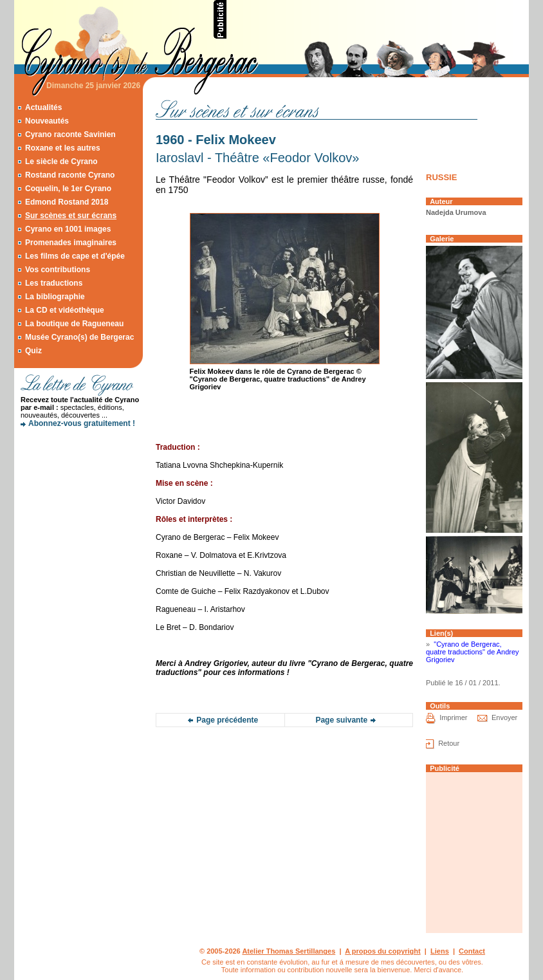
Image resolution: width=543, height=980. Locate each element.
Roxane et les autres (63, 148)
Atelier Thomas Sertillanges (289, 951)
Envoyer (504, 718)
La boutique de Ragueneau (74, 324)
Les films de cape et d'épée (75, 256)
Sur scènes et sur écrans (71, 216)
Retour (449, 744)
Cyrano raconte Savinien (70, 134)
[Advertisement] (378, 19)
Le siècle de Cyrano (61, 162)
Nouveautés (47, 121)
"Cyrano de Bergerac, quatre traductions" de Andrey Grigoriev (473, 652)
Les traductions (54, 283)
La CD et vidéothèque (65, 310)
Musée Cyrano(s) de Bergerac (79, 337)
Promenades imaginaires (71, 243)
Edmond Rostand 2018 (67, 202)
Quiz (33, 351)
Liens (440, 951)
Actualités (43, 107)
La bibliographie (55, 297)
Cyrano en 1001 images (68, 229)
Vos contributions (58, 270)
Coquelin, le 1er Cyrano (68, 189)
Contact (472, 951)
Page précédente (227, 720)
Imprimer (453, 718)
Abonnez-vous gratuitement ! (82, 423)
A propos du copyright (383, 951)
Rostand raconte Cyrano (70, 175)
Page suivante (341, 720)
